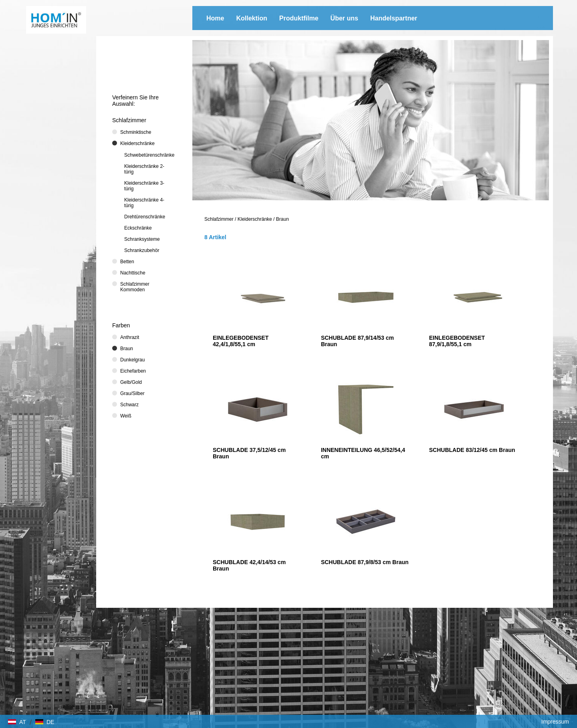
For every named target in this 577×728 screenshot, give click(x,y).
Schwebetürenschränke (149, 155)
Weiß (126, 416)
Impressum (555, 722)
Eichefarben (133, 371)
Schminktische (136, 132)
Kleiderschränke (255, 219)
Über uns (344, 18)
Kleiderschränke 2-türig (144, 169)
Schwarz (129, 405)
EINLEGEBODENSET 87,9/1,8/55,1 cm (457, 341)
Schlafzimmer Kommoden (135, 287)
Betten (127, 262)
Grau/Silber (132, 393)
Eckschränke (138, 228)
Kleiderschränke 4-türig (144, 203)
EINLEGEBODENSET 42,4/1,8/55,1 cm (241, 341)
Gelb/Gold (131, 382)
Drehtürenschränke (145, 217)
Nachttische (133, 273)
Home (215, 18)
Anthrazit (130, 337)
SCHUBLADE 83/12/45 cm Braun (472, 450)
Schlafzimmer (219, 219)
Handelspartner (394, 18)
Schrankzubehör (142, 250)
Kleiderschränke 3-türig (144, 186)
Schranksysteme (142, 239)
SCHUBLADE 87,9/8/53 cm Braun (365, 562)
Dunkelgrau (132, 360)
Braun (282, 219)
